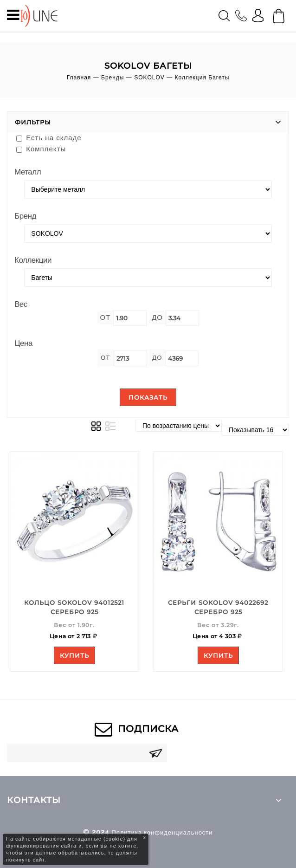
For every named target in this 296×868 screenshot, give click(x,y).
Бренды (113, 78)
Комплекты (41, 149)
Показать (148, 397)
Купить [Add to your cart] (74, 655)
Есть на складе (49, 138)
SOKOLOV (149, 78)
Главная (79, 78)
